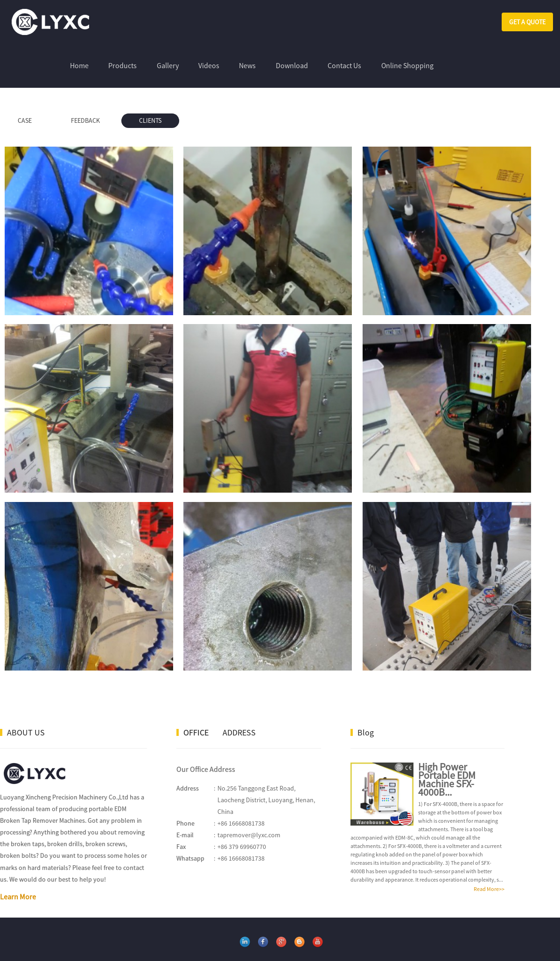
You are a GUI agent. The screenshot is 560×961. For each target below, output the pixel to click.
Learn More (18, 868)
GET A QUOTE (527, 22)
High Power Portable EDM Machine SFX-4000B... (447, 750)
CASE (25, 120)
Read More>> (489, 860)
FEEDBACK (85, 120)
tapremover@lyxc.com (249, 806)
